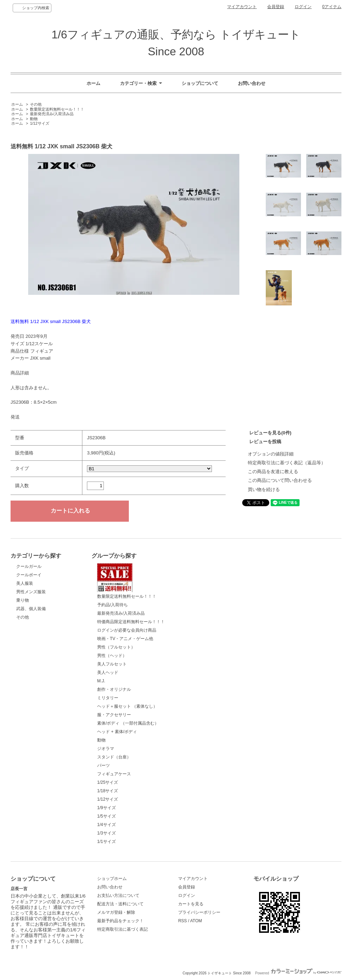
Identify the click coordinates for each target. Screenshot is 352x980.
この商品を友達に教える (273, 472)
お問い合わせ (252, 83)
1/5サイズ (106, 816)
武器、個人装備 (31, 609)
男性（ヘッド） (112, 656)
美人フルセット (112, 664)
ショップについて (200, 83)
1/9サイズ (106, 808)
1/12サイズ (39, 123)
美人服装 (25, 583)
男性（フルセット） (116, 647)
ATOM (196, 921)
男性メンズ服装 (31, 592)
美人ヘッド (108, 672)
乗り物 (23, 600)
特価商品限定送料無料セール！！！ (131, 622)
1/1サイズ (106, 842)
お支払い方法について (118, 895)
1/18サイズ (108, 791)
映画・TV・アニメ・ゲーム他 (125, 639)
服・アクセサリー (114, 715)
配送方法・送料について (120, 904)
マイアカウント (242, 7)
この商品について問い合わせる (280, 480)
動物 (34, 119)
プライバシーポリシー (199, 912)
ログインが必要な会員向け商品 (127, 630)
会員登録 (276, 7)
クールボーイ (29, 575)
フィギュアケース (114, 774)
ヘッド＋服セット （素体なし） (127, 706)
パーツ (103, 765)
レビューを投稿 (265, 442)
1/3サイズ (106, 833)
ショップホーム (112, 879)
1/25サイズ (108, 782)
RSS (183, 921)
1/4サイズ (106, 825)
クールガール (29, 566)
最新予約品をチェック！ (120, 921)
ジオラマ (106, 749)
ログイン (303, 7)
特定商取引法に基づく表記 (122, 929)
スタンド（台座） (114, 757)
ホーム (93, 83)
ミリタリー (108, 698)
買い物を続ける (264, 489)
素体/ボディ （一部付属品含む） (128, 723)
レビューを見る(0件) (270, 433)
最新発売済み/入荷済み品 (52, 114)
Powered (298, 973)
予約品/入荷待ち (112, 605)
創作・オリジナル (114, 689)
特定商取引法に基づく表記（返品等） (287, 463)
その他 (36, 104)
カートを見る (191, 904)
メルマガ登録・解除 (116, 912)
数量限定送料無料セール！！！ (57, 109)
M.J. (101, 681)
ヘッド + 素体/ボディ (117, 732)
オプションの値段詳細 (271, 454)
